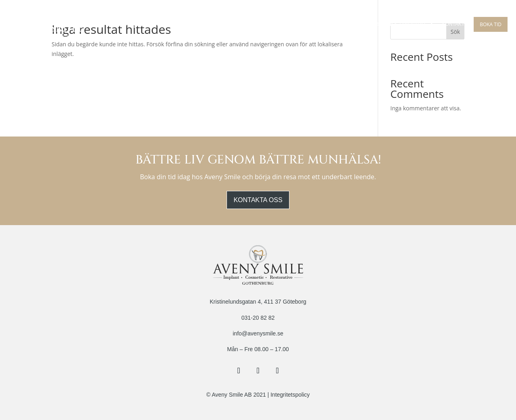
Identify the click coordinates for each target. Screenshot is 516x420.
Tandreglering (345, 24)
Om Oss (130, 24)
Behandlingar (176, 24)
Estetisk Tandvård (399, 24)
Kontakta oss (258, 200)
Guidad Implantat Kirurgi (281, 24)
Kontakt (453, 24)
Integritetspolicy (290, 395)
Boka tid (491, 24)
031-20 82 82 (258, 318)
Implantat (225, 24)
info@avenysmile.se (258, 333)
